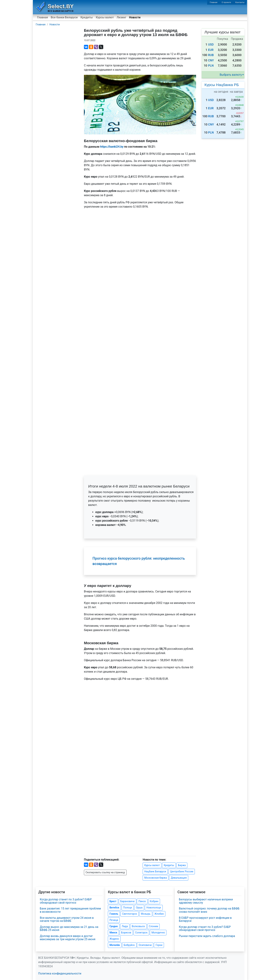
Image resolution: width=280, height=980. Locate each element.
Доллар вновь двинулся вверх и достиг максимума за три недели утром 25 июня (68, 938)
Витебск (114, 908)
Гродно (114, 926)
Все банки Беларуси (64, 17)
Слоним (154, 926)
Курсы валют (105, 17)
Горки (159, 945)
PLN (211, 66)
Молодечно (158, 933)
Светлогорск (130, 914)
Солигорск (141, 933)
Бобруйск (129, 945)
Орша (139, 908)
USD (211, 45)
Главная (214, 2)
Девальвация (179, 878)
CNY (211, 60)
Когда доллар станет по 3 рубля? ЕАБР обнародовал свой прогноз (66, 901)
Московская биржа (156, 878)
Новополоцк (154, 908)
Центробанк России (182, 871)
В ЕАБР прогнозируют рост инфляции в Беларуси (205, 919)
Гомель (114, 914)
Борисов (126, 933)
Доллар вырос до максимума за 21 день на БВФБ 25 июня (69, 929)
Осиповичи (145, 945)
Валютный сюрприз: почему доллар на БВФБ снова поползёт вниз (209, 910)
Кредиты (87, 17)
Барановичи (127, 901)
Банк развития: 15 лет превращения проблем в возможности (70, 910)
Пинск (142, 901)
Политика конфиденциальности (60, 973)
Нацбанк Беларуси (155, 871)
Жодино (114, 939)
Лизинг (121, 17)
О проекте (226, 2)
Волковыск (138, 926)
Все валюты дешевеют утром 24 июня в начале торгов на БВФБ (67, 919)
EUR (211, 50)
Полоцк (128, 908)
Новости (135, 17)
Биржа (182, 865)
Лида (125, 926)
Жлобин (159, 914)
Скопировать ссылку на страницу (105, 872)
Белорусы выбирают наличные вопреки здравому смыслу (206, 901)
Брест (113, 901)
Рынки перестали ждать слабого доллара (207, 936)
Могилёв (115, 945)
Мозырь (146, 914)
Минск (113, 933)
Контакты (240, 2)
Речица (114, 920)
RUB (211, 55)
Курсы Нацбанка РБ (222, 85)
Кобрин (154, 901)
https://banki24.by (112, 147)
